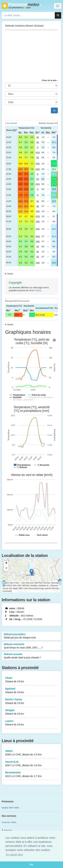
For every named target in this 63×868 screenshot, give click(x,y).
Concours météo (9, 822)
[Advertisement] (32, 54)
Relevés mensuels (32, 646)
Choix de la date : (50, 80)
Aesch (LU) (32, 764)
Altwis (32, 753)
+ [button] (6, 563)
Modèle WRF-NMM (10, 808)
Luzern (32, 723)
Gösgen (32, 712)
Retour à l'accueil (21, 6)
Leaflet (5, 583)
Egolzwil (32, 691)
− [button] (6, 568)
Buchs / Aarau (32, 701)
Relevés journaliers (32, 636)
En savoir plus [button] (14, 855)
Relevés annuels (32, 656)
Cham (32, 680)
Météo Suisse (35, 290)
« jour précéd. (11, 123)
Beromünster (32, 774)
